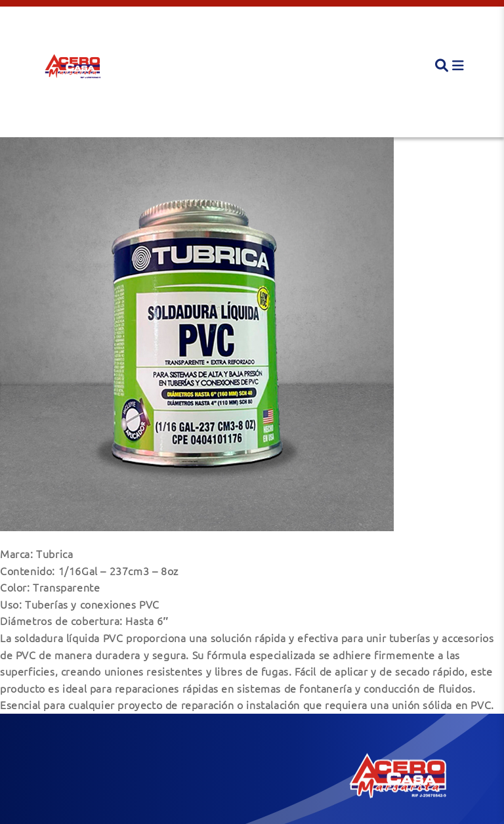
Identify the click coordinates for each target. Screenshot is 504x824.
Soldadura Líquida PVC (78, 119)
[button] (72, 66)
